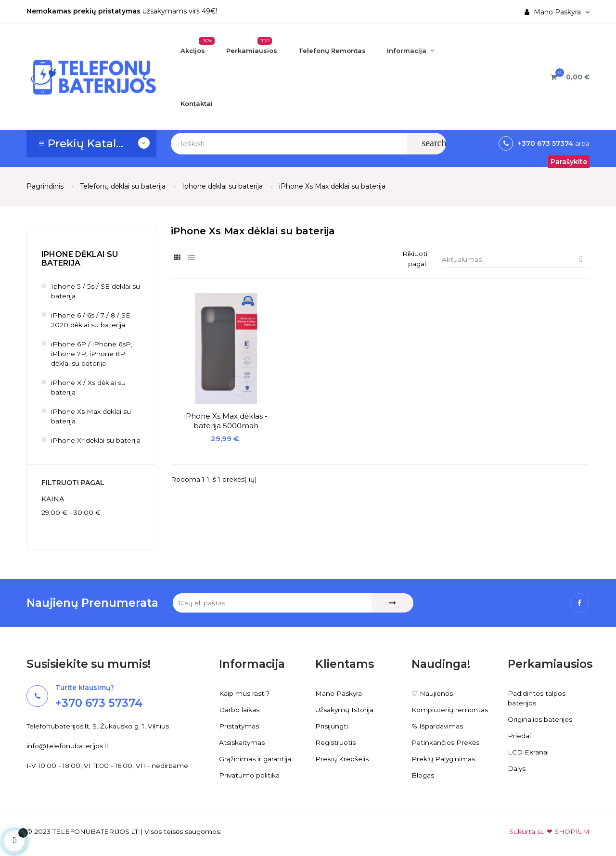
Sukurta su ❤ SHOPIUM (549, 831)
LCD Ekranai (528, 752)
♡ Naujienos (432, 693)
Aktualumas (516, 260)
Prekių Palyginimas (444, 759)
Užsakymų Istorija (345, 710)
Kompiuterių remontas (450, 710)
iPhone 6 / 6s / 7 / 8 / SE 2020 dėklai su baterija (91, 320)
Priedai (519, 736)
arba (581, 143)
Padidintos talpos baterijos (537, 698)
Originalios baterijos (540, 719)
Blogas (423, 775)
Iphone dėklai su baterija (80, 259)
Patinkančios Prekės (445, 742)
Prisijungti (332, 726)
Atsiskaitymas (242, 742)
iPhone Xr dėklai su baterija (96, 441)
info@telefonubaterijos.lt (68, 746)
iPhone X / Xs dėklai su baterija (88, 388)
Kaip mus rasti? (244, 693)
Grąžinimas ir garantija (255, 759)
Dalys (517, 768)
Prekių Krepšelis (342, 759)
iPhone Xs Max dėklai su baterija (91, 417)
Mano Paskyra (339, 693)
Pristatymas (239, 726)
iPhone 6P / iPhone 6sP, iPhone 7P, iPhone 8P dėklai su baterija (92, 354)
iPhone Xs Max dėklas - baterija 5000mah (218, 404)
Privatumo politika (250, 775)
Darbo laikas (239, 710)
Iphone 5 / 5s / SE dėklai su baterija (95, 292)
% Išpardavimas (438, 726)
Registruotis (336, 742)
